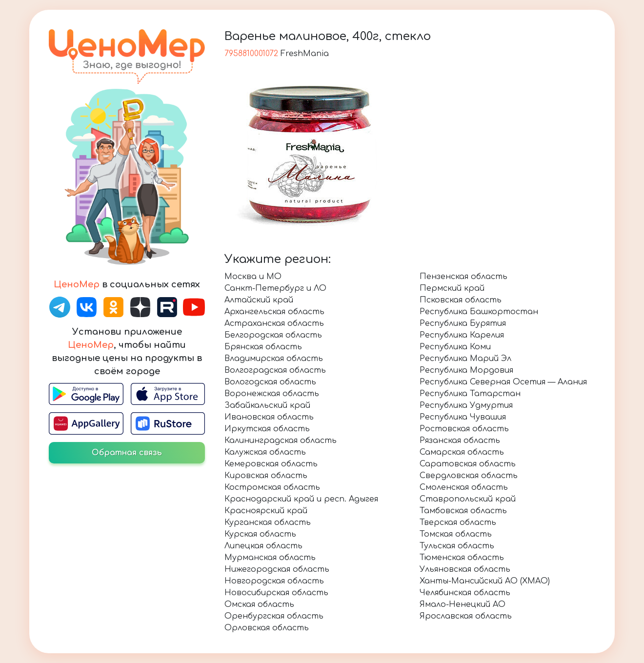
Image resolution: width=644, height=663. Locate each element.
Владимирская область (274, 359)
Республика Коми (455, 347)
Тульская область (457, 546)
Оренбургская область (274, 616)
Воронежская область (272, 394)
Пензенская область (463, 277)
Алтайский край (259, 300)
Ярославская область (466, 616)
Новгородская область (274, 581)
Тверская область (458, 522)
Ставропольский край (468, 499)
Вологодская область (270, 382)
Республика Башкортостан (479, 312)
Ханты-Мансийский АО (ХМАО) (485, 581)
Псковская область (461, 300)
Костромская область (272, 487)
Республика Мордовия (466, 370)
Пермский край (452, 288)
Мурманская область (270, 558)
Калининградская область (281, 441)
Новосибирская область (276, 593)
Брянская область (263, 347)
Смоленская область (464, 487)
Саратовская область (468, 464)
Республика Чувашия (463, 417)
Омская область (259, 604)
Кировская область (266, 476)
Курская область (260, 534)
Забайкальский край (267, 405)
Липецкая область (263, 546)
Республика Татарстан (470, 394)
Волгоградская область (275, 370)
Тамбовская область (463, 511)
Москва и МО (253, 277)
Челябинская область (465, 593)
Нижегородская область (277, 569)
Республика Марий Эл (465, 359)
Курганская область (268, 522)
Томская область (456, 534)
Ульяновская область (465, 569)
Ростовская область (464, 429)
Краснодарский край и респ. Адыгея (301, 499)
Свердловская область (469, 476)
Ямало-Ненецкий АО (463, 604)
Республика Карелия (462, 335)
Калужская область (265, 452)
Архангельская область (274, 312)
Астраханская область (274, 323)
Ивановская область (269, 417)
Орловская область (267, 628)
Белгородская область (273, 335)
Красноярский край (266, 511)
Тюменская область (462, 558)
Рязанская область (460, 441)
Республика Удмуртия (466, 405)
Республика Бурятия (463, 323)
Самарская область (462, 452)
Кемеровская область (271, 464)
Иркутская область (267, 429)
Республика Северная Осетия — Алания (503, 382)
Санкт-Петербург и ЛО (275, 288)
